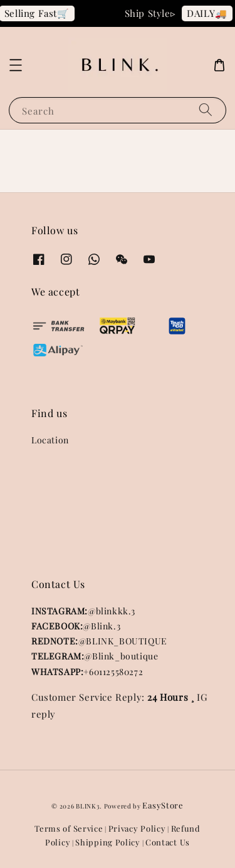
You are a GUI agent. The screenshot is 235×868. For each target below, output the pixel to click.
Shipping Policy (108, 842)
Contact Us (168, 842)
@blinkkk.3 (83, 611)
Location (50, 440)
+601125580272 (87, 672)
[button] (16, 65)
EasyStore (163, 805)
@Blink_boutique (95, 656)
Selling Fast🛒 (39, 13)
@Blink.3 (76, 626)
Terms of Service (69, 828)
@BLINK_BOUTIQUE (99, 641)
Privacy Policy (137, 828)
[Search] (206, 110)
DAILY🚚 (209, 13)
